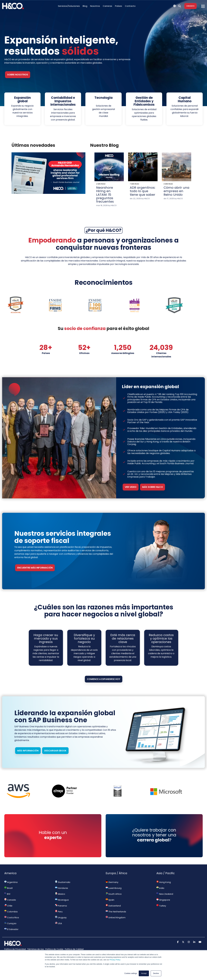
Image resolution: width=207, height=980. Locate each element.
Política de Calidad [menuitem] (74, 949)
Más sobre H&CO (153, 487)
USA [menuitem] (59, 923)
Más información (28, 751)
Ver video (131, 487)
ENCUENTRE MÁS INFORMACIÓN (35, 568)
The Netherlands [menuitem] (116, 912)
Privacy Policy (115, 960)
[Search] (180, 6)
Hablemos (190, 6)
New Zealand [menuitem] (165, 894)
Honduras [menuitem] (62, 888)
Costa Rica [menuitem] (12, 917)
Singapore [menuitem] (163, 900)
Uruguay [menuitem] (61, 917)
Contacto (130, 6)
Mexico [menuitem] (60, 894)
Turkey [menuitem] (161, 906)
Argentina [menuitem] (11, 882)
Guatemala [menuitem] (63, 882)
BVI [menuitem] (7, 894)
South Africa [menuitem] (114, 894)
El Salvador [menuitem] (11, 929)
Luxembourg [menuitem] (114, 888)
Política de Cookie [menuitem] (54, 949)
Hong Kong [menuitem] (164, 882)
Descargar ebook (55, 751)
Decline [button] (156, 973)
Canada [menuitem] (10, 900)
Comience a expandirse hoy (104, 679)
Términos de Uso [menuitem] (36, 949)
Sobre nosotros (18, 75)
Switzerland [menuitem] (113, 906)
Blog (85, 6)
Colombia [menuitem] (11, 912)
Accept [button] (144, 973)
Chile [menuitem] (8, 906)
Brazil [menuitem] (8, 888)
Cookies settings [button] (131, 973)
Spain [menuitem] (110, 900)
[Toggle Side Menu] (203, 6)
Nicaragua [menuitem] (62, 900)
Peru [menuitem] (59, 912)
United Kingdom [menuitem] (116, 917)
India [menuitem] (160, 888)
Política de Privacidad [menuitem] (15, 949)
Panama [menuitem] (61, 906)
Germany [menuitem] (112, 882)
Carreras (107, 6)
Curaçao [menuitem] (10, 923)
